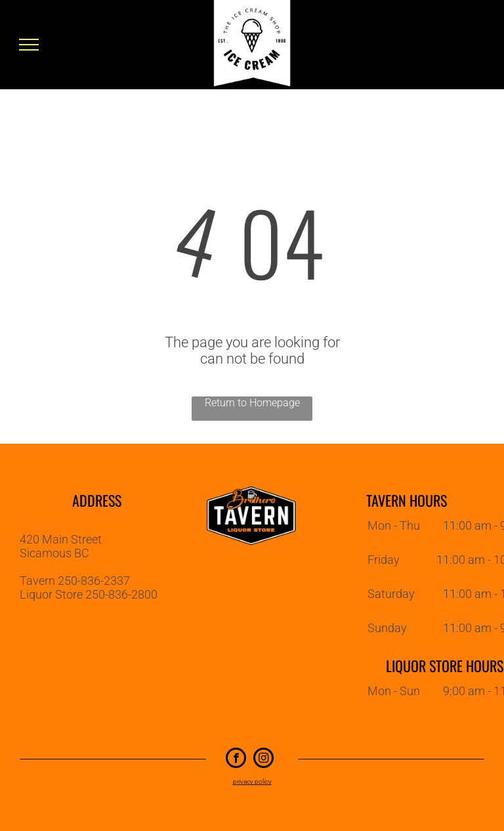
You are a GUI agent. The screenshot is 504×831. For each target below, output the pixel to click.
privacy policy (252, 781)
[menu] (29, 45)
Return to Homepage (252, 403)
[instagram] (263, 759)
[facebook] (236, 759)
